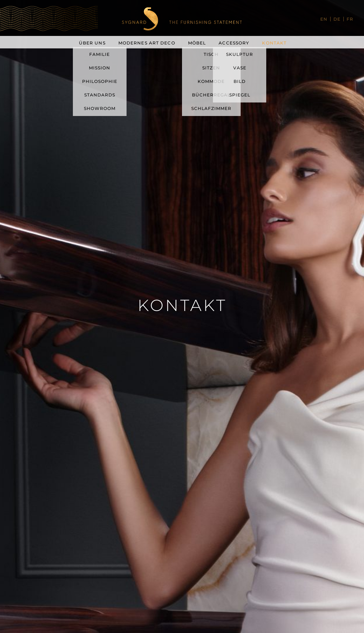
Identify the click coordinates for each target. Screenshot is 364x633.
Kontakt (274, 43)
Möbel (197, 43)
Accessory (234, 43)
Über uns (92, 43)
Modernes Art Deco (147, 43)
